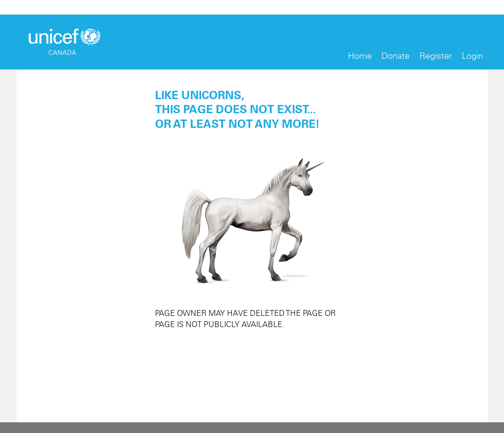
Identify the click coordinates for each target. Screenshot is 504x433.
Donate (396, 56)
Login (472, 56)
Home (360, 56)
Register (436, 56)
